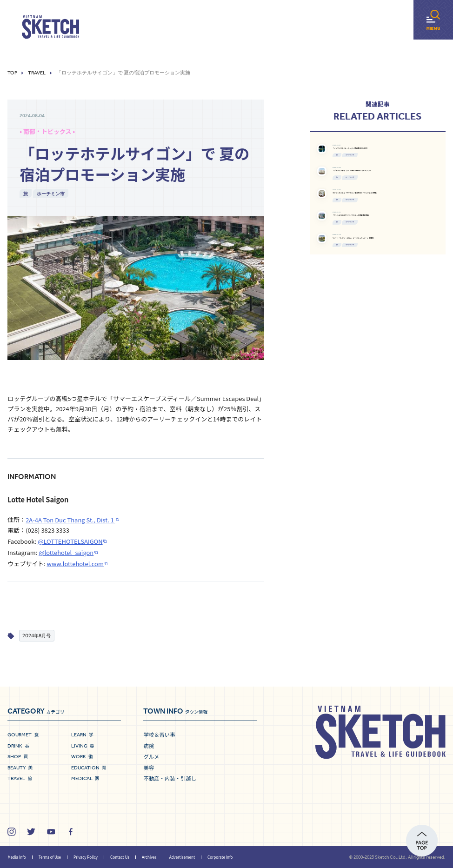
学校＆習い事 (159, 734)
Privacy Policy (86, 857)
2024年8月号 (37, 635)
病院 (149, 746)
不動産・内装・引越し (170, 778)
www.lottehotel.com (75, 564)
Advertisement (182, 857)
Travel (37, 73)
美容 (149, 768)
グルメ (151, 756)
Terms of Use (50, 857)
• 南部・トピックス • (47, 131)
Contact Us (120, 857)
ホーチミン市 (51, 194)
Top (12, 73)
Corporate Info (220, 857)
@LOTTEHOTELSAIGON (70, 541)
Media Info (17, 857)
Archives (149, 857)
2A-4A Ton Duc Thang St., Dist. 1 (70, 520)
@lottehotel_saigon (66, 552)
